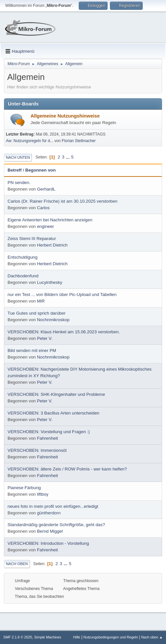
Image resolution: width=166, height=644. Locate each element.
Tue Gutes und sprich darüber (37, 313)
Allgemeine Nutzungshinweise (65, 116)
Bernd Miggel (50, 531)
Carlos (43, 208)
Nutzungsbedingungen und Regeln (111, 637)
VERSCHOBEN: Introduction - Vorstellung (48, 543)
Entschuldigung (22, 257)
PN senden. (19, 183)
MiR (41, 301)
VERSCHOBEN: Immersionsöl (37, 450)
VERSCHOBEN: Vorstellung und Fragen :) (49, 432)
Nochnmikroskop (53, 320)
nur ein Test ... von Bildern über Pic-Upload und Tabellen (62, 294)
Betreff (15, 170)
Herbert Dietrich (52, 245)
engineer (46, 226)
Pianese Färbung (24, 488)
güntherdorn (49, 513)
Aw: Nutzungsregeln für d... (30, 141)
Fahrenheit (48, 438)
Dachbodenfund (23, 276)
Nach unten (18, 157)
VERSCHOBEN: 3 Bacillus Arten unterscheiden (53, 413)
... (68, 157)
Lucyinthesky (50, 282)
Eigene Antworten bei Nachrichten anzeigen (50, 220)
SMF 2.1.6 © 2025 (18, 637)
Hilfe (77, 637)
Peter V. (45, 338)
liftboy (43, 494)
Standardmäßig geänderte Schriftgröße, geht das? (56, 525)
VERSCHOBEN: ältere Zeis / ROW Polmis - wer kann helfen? (67, 469)
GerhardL (46, 189)
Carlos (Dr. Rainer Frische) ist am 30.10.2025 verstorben (62, 201)
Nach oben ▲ (152, 637)
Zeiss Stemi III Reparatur (32, 239)
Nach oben (17, 564)
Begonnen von (41, 170)
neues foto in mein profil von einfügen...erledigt (53, 506)
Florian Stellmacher (79, 141)
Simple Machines (48, 637)
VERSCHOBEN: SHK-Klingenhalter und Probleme (56, 394)
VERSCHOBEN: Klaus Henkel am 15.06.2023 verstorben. (64, 332)
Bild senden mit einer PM (32, 350)
